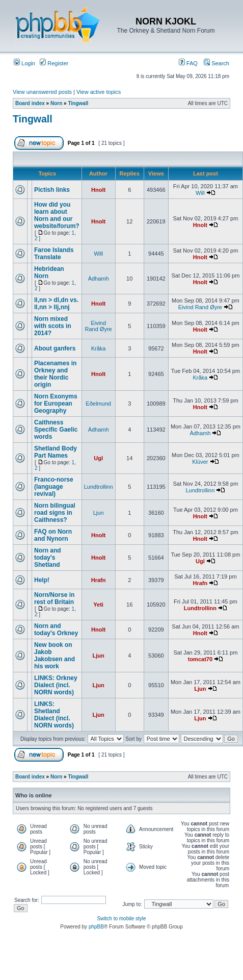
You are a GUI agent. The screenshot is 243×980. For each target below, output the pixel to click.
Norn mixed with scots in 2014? (53, 326)
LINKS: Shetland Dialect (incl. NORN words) (54, 715)
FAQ (188, 63)
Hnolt (98, 190)
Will (200, 193)
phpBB (96, 927)
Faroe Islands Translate (54, 254)
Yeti (98, 605)
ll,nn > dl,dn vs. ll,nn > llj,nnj (56, 304)
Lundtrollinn (99, 487)
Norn (56, 103)
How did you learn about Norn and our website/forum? (57, 215)
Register (54, 63)
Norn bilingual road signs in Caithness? (55, 513)
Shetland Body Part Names (56, 452)
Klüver (200, 462)
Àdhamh (99, 279)
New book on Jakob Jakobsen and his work (55, 656)
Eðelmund (98, 404)
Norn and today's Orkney (56, 630)
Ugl (98, 458)
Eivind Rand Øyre (200, 307)
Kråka (99, 348)
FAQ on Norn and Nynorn (53, 535)
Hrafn (99, 580)
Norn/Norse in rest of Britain (54, 598)
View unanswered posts (42, 92)
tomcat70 (200, 659)
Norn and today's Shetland (48, 558)
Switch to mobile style (121, 919)
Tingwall (78, 103)
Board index (30, 103)
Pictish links (52, 190)
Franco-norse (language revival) (54, 487)
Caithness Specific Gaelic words (56, 430)
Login (24, 63)
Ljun (99, 513)
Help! (42, 580)
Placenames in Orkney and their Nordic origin (55, 374)
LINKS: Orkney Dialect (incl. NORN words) (56, 685)
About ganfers (55, 348)
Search (217, 63)
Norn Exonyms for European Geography (56, 404)
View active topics (99, 92)
